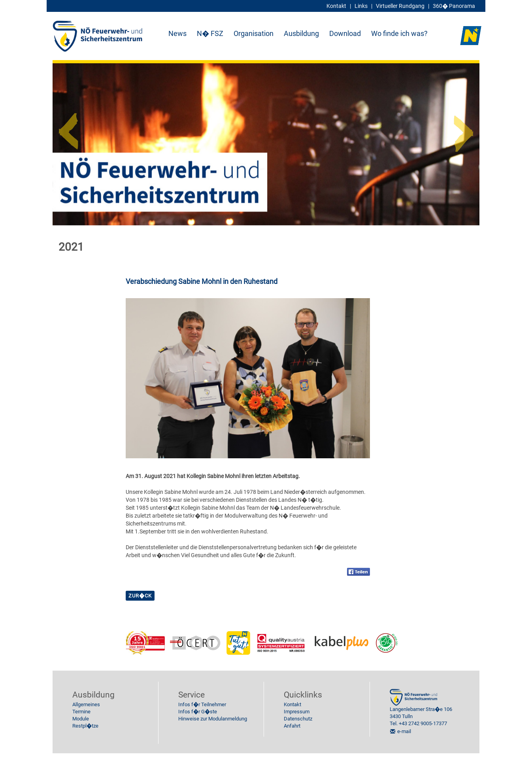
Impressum (297, 712)
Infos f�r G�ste (198, 712)
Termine (81, 712)
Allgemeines (86, 704)
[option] (266, 144)
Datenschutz (298, 719)
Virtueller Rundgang (400, 6)
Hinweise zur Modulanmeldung (213, 719)
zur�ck (140, 596)
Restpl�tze (85, 726)
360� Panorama (454, 6)
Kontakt (292, 704)
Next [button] (464, 128)
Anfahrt (292, 726)
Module (81, 719)
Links (361, 6)
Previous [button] (68, 128)
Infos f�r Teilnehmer (202, 704)
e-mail (404, 731)
